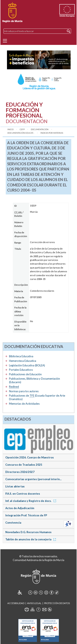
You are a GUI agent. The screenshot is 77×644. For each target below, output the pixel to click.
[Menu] (5, 41)
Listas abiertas (15, 486)
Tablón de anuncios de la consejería (31, 539)
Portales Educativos (21, 370)
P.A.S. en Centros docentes (23, 494)
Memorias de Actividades (24, 404)
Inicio (10, 129)
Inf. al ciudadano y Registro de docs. (31, 501)
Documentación (40, 129)
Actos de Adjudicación (20, 508)
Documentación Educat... (21, 133)
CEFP (22, 129)
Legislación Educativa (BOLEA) (27, 365)
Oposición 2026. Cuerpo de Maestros (30, 457)
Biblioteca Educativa (21, 356)
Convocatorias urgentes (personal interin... (33, 479)
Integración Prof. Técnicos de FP (26, 515)
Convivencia (13, 523)
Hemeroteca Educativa (23, 361)
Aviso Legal (34, 603)
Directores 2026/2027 (20, 472)
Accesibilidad (16, 603)
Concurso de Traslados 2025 (24, 465)
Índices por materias (52, 133)
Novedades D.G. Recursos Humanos (28, 532)
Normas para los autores (24, 391)
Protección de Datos (57, 603)
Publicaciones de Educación (25, 374)
